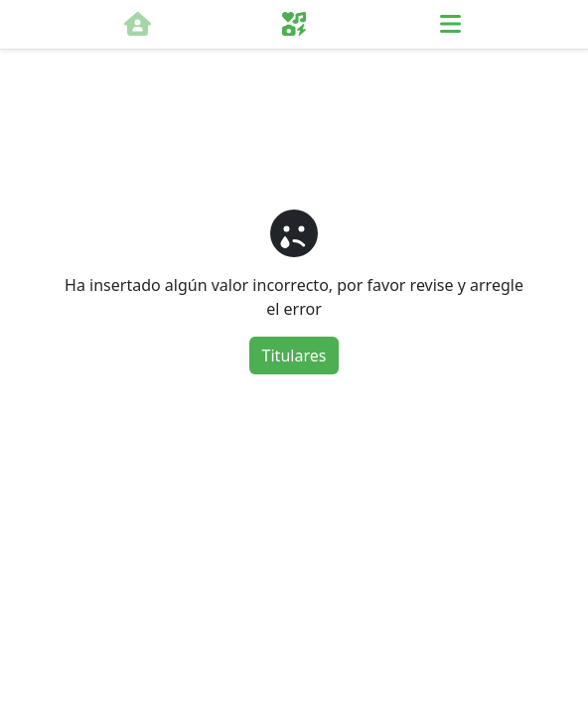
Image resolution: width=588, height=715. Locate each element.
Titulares (294, 356)
